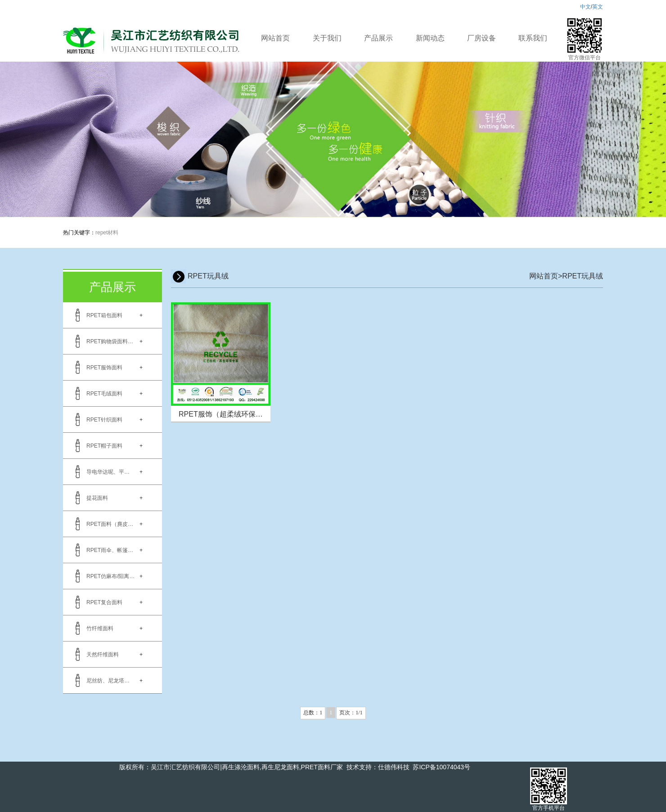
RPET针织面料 (104, 420)
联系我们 (533, 38)
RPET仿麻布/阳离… (110, 576)
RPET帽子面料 (104, 446)
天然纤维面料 (103, 655)
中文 (585, 7)
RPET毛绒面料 (104, 394)
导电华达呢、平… (108, 472)
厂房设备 (481, 38)
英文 (598, 7)
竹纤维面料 (100, 628)
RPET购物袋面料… (110, 341)
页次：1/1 (351, 713)
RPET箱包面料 (104, 315)
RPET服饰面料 (104, 368)
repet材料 (107, 233)
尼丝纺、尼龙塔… (108, 681)
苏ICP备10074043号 (441, 767)
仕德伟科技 (394, 767)
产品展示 (378, 38)
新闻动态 (430, 38)
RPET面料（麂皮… (110, 524)
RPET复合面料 (104, 602)
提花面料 (97, 498)
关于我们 (327, 38)
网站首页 (275, 38)
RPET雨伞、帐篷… (110, 550)
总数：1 (313, 713)
